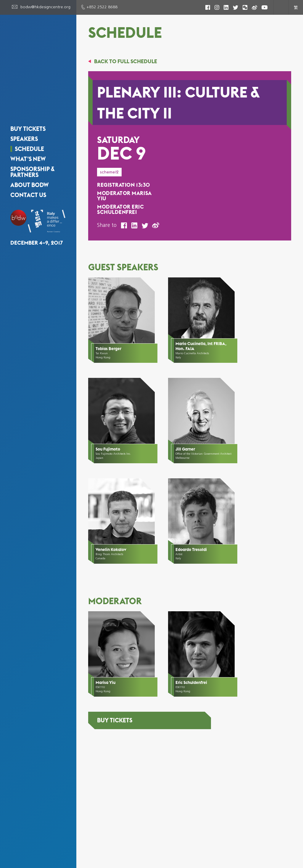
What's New (28, 138)
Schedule (29, 128)
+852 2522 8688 (102, 7)
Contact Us (28, 174)
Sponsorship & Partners (32, 151)
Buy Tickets (28, 108)
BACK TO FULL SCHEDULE (126, 61)
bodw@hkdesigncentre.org (45, 7)
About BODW (30, 164)
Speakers (24, 118)
